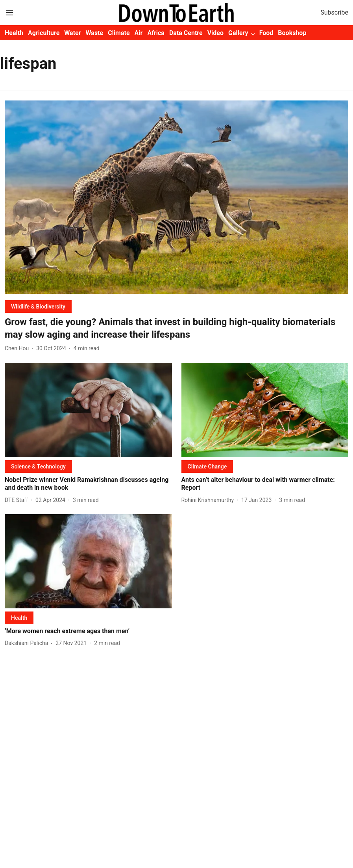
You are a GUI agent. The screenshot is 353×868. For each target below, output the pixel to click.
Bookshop (292, 33)
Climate (119, 33)
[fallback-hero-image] (176, 197)
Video (215, 33)
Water (72, 33)
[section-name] (38, 306)
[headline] (176, 328)
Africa (156, 33)
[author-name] (18, 349)
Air (139, 33)
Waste (95, 33)
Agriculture (44, 33)
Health (14, 33)
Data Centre (186, 33)
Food (266, 33)
